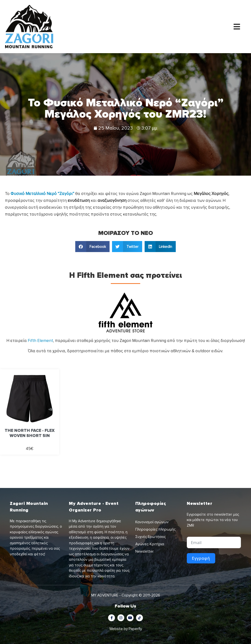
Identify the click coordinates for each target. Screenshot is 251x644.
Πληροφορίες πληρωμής (155, 529)
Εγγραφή (201, 558)
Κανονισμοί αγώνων (152, 522)
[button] (93, 247)
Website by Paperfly (126, 629)
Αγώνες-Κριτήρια (150, 544)
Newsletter (144, 551)
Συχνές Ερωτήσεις (151, 537)
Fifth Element (40, 341)
